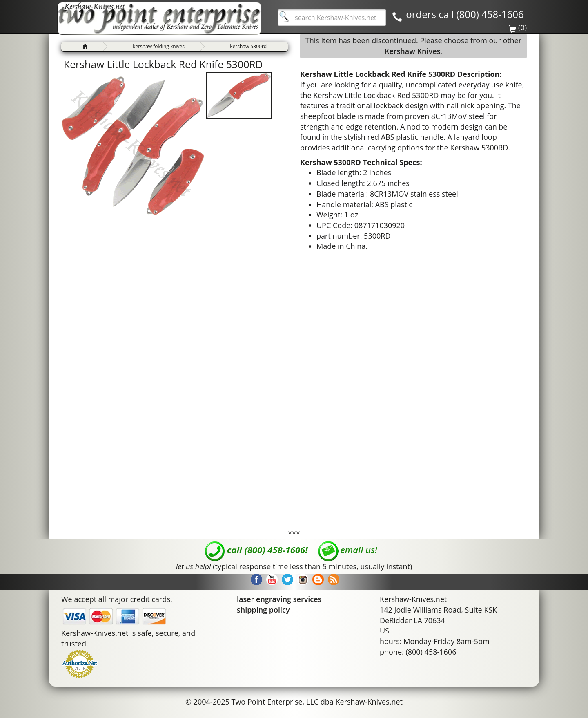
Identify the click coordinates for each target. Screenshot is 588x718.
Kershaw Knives (412, 51)
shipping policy (263, 610)
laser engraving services (279, 599)
